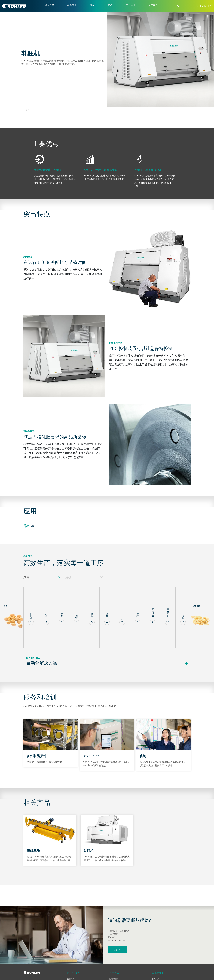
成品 (84, 577)
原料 (42, 577)
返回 (26, 110)
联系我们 (118, 950)
